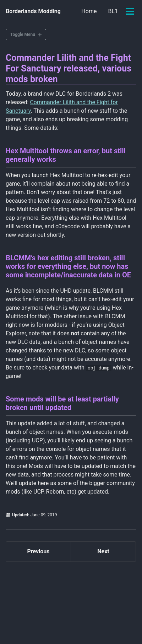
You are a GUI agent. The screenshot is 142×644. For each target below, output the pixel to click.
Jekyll (85, 630)
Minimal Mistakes (110, 630)
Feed (70, 620)
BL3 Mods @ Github (31, 620)
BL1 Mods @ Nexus (28, 596)
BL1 (113, 11)
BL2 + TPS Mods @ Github (88, 596)
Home (89, 11)
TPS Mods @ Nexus (83, 608)
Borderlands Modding (33, 11)
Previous (38, 551)
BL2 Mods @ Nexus (30, 608)
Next (103, 551)
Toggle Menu (23, 34)
